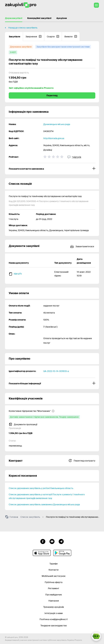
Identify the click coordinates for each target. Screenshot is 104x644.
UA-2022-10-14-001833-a (56, 371)
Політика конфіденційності (54, 619)
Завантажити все (82, 246)
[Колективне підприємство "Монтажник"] (32, 411)
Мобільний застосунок (54, 576)
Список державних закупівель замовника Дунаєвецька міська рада (44, 504)
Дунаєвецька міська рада (57, 124)
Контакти (54, 570)
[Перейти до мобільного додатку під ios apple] (42, 553)
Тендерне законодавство (54, 626)
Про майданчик (54, 595)
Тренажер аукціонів (54, 607)
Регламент (54, 588)
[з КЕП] (13, 52)
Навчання (54, 601)
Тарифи (54, 564)
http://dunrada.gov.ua (54, 138)
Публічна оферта (54, 582)
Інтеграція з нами (54, 613)
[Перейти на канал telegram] (61, 541)
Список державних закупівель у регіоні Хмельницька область (41, 488)
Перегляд (52, 95)
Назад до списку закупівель (23, 28)
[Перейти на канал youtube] (52, 541)
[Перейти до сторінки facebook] (43, 541)
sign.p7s (18, 274)
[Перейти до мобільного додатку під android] (62, 553)
